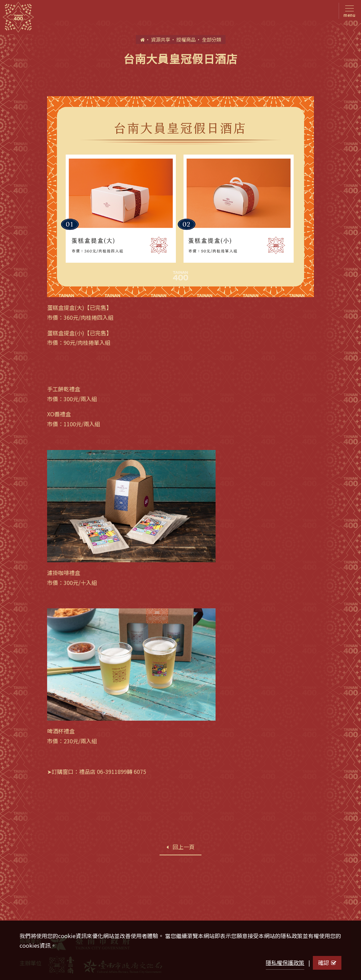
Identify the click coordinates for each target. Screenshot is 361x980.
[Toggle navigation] (348, 11)
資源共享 (161, 39)
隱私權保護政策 (285, 962)
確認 (327, 962)
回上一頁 (180, 847)
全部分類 (211, 39)
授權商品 (186, 39)
